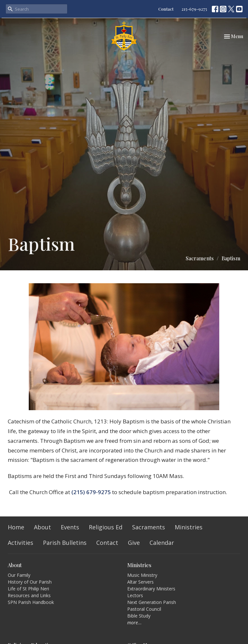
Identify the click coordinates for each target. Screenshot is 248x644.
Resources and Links (29, 595)
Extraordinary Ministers (151, 589)
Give (134, 543)
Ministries (189, 527)
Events (70, 527)
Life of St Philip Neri (28, 589)
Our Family (19, 575)
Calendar (162, 543)
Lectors (135, 595)
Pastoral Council (144, 609)
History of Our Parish (30, 582)
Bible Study (139, 616)
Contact (166, 9)
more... (134, 623)
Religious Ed (106, 527)
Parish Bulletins (65, 543)
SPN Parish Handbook (31, 602)
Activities (21, 543)
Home (16, 527)
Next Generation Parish (152, 602)
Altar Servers (140, 582)
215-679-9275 (194, 9)
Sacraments (200, 258)
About (42, 527)
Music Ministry (142, 575)
